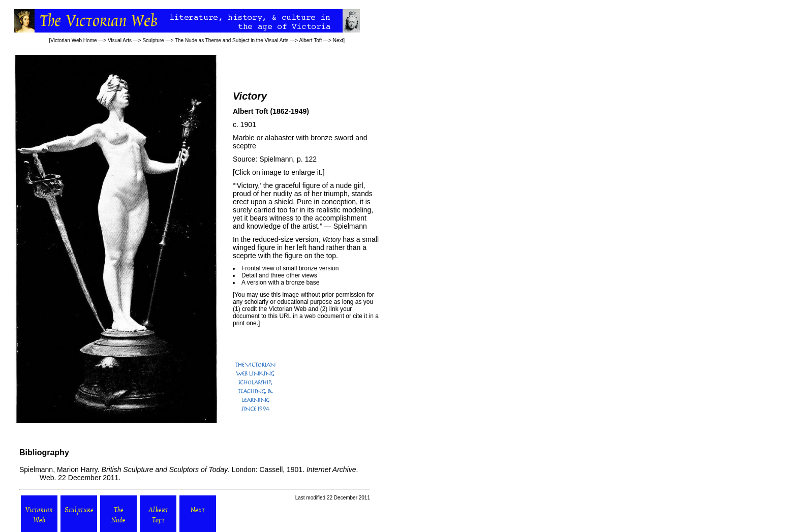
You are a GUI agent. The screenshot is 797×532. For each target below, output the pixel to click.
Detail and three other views (279, 275)
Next (338, 40)
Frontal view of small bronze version (290, 268)
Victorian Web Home (73, 40)
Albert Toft (310, 40)
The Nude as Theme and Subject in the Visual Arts (232, 40)
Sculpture (153, 40)
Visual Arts (120, 40)
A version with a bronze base (280, 283)
